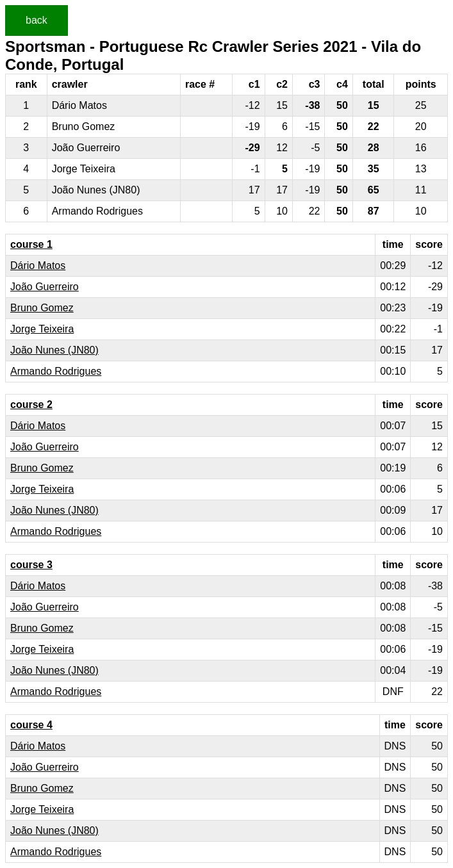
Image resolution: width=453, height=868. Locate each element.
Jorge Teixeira (42, 329)
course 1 (31, 244)
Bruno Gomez (42, 308)
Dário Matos (38, 266)
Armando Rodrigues (56, 371)
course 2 (31, 405)
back (37, 20)
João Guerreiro (45, 287)
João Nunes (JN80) (54, 350)
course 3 (31, 565)
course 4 (31, 725)
